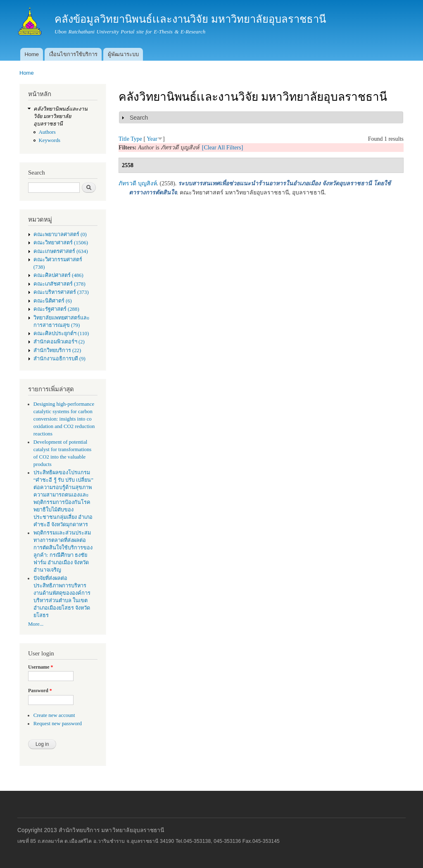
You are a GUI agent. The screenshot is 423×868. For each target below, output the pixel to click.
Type (136, 139)
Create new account (54, 715)
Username (40, 667)
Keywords (50, 140)
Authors (47, 132)
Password (40, 691)
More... (36, 624)
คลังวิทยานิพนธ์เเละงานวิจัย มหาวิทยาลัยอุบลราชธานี (61, 116)
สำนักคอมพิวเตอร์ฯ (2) (59, 342)
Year (152, 139)
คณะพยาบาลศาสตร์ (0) (60, 234)
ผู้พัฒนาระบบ (123, 54)
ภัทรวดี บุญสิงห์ (138, 183)
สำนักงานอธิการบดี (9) (59, 359)
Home (32, 54)
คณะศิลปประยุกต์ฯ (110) (61, 333)
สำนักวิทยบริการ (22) (57, 350)
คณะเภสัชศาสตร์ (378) (59, 284)
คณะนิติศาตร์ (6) (53, 301)
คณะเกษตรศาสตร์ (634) (61, 251)
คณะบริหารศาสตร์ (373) (61, 292)
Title (124, 139)
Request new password (58, 724)
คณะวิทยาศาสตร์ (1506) (61, 243)
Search (139, 118)
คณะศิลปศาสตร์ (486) (58, 275)
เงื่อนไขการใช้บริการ (73, 54)
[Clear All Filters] (223, 148)
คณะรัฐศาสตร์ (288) (56, 309)
